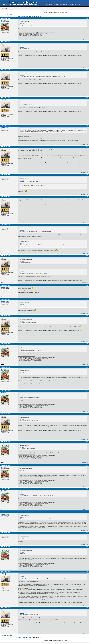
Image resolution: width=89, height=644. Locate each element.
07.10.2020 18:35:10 (6, 285)
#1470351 (22, 24)
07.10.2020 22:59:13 (6, 465)
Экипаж (51, 4)
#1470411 (22, 230)
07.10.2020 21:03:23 (6, 344)
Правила (65, 4)
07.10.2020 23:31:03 (6, 512)
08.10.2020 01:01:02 (6, 608)
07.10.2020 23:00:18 (6, 489)
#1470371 (22, 103)
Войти (76, 4)
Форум (46, 4)
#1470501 (22, 447)
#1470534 (22, 577)
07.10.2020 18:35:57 (6, 299)
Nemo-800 (3, 21)
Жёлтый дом (25, 16)
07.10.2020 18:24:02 (6, 225)
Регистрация (71, 4)
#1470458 (22, 243)
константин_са (5, 128)
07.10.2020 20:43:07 (6, 316)
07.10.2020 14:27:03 (6, 126)
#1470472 (22, 321)
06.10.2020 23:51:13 (6, 42)
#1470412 (22, 180)
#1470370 (22, 47)
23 (12, 15)
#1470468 (22, 305)
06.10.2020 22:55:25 (6, 18)
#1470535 (22, 552)
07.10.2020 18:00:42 (6, 197)
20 (8, 15)
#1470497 (22, 419)
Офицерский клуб (58, 4)
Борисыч (3, 44)
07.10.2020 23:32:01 (6, 533)
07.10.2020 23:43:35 (6, 547)
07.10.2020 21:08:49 (6, 391)
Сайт (80, 4)
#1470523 (22, 538)
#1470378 (22, 494)
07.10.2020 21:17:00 (6, 414)
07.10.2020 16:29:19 (6, 175)
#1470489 (22, 517)
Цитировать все (85, 39)
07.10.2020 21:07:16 (6, 367)
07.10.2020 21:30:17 (6, 442)
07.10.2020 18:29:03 (6, 256)
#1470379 (22, 349)
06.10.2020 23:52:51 (6, 70)
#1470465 (22, 261)
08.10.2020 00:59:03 (6, 571)
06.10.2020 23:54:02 (6, 98)
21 (9, 15)
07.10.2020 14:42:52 (6, 147)
